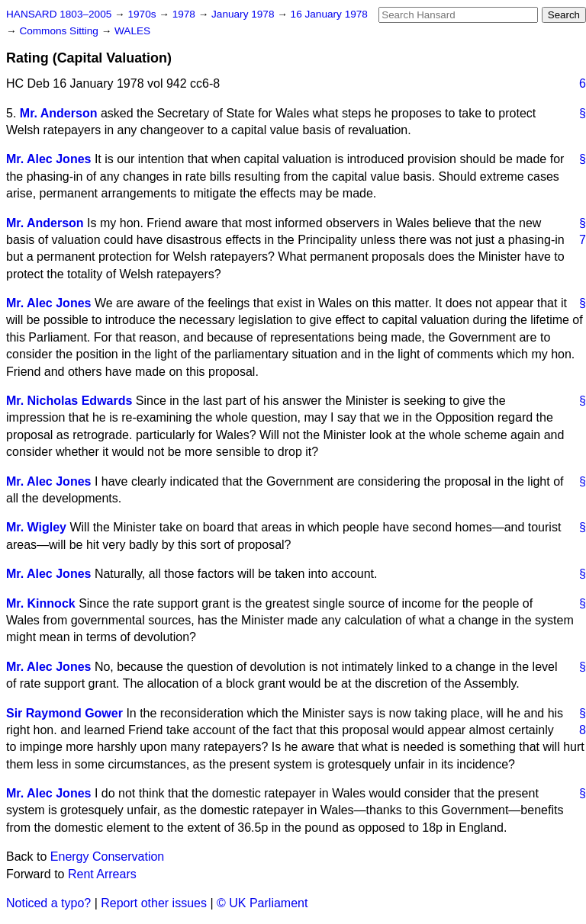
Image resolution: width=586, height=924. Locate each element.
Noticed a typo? (48, 903)
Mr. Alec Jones (48, 159)
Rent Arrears (102, 874)
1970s (143, 14)
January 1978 (244, 14)
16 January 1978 (329, 14)
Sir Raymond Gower (64, 713)
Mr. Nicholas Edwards (69, 401)
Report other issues (154, 903)
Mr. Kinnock (41, 603)
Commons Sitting (60, 31)
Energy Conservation (107, 857)
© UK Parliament (262, 903)
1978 (185, 14)
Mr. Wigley (36, 527)
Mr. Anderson (59, 113)
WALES (132, 31)
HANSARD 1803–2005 (59, 14)
